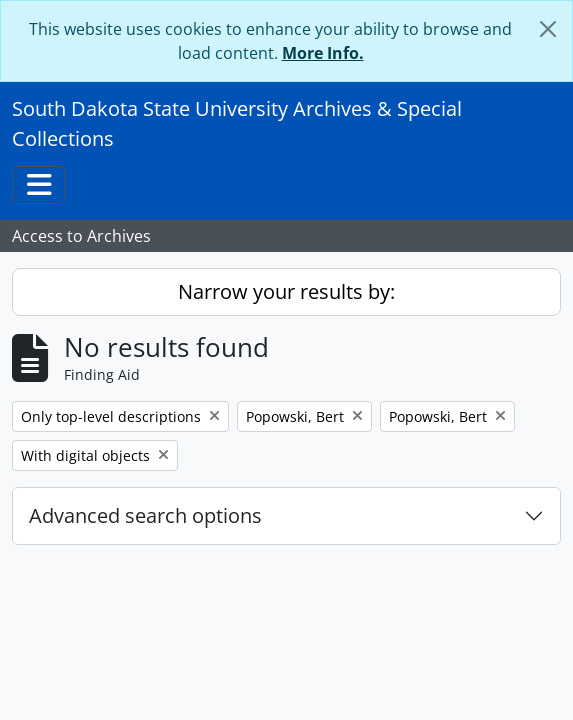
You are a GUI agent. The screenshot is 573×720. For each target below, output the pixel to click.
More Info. (323, 53)
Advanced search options (145, 515)
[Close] (548, 29)
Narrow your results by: (286, 291)
